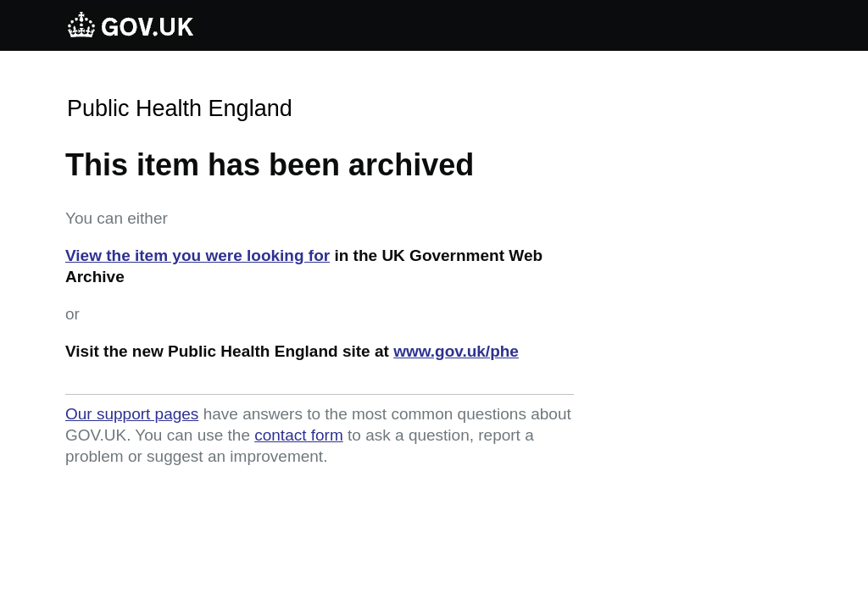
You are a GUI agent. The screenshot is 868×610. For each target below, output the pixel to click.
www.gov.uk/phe (456, 351)
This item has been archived (270, 165)
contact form (299, 435)
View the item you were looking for (198, 255)
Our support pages (132, 414)
